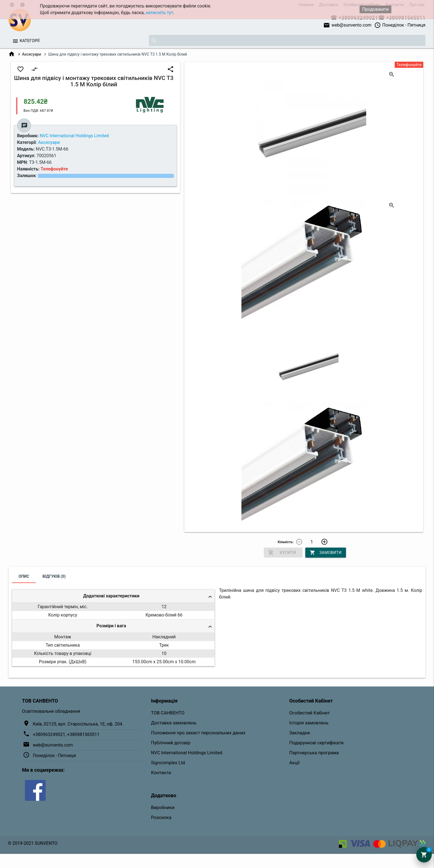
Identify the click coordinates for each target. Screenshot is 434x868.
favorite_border (20, 69)
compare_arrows (35, 69)
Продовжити (375, 9)
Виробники (163, 808)
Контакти (161, 773)
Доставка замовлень (174, 723)
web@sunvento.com (347, 25)
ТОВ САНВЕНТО (168, 713)
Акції (294, 763)
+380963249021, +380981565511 (66, 734)
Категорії (30, 41)
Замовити (326, 553)
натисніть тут (159, 13)
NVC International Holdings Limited (187, 753)
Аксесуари (32, 54)
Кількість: (286, 542)
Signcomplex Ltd (168, 763)
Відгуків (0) (54, 576)
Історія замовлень (309, 723)
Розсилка (161, 818)
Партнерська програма (314, 753)
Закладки (300, 733)
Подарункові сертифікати (316, 743)
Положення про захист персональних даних (198, 733)
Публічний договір (171, 743)
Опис (24, 576)
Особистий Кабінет (309, 713)
